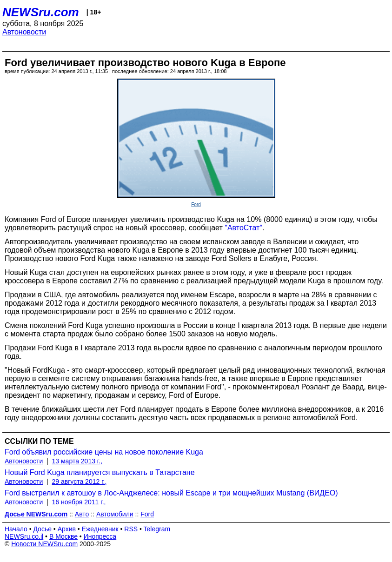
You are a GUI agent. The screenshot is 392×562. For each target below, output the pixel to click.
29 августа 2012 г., (80, 482)
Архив (67, 529)
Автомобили (115, 514)
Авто (82, 514)
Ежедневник (100, 529)
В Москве (63, 536)
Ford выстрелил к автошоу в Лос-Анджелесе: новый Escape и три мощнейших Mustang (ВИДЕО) (171, 493)
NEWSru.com (41, 12)
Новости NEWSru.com (44, 544)
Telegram (157, 529)
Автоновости (24, 32)
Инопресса (100, 536)
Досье (42, 529)
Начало (16, 529)
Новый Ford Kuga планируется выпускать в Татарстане (100, 472)
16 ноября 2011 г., (79, 502)
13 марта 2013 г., (77, 461)
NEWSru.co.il (24, 536)
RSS (131, 529)
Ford (196, 204)
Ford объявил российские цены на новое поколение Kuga (104, 452)
